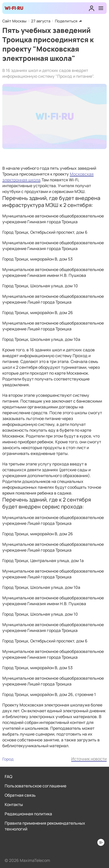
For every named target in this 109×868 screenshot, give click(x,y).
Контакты (14, 804)
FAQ (8, 776)
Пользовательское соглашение (35, 786)
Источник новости (89, 759)
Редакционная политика (28, 814)
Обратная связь (20, 795)
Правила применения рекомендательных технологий (45, 826)
